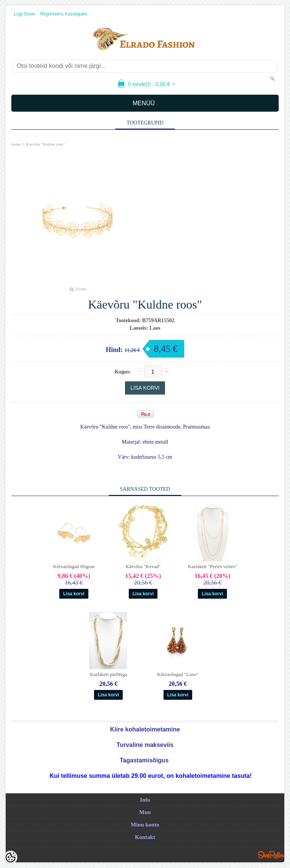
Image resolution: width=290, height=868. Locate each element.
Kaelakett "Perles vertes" (213, 566)
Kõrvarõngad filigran (74, 566)
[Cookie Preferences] (11, 857)
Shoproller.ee (271, 855)
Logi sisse (24, 14)
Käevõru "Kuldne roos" (45, 144)
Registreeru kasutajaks (63, 14)
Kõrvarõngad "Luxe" (178, 674)
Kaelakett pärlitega (109, 674)
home (16, 144)
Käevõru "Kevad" (143, 566)
